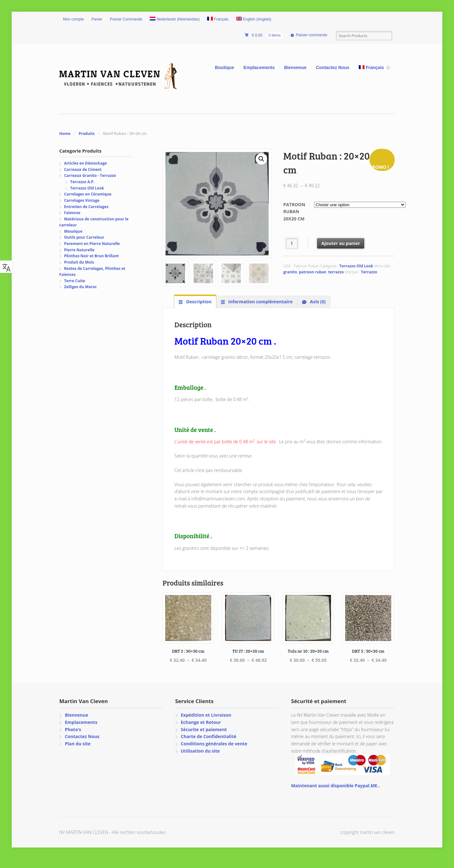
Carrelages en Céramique (88, 194)
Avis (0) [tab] (317, 302)
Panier (97, 19)
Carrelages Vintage (82, 200)
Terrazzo (369, 272)
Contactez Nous (333, 67)
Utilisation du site (200, 751)
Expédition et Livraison (206, 715)
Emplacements (259, 67)
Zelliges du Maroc (80, 287)
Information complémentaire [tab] (260, 302)
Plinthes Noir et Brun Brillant (91, 256)
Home (65, 134)
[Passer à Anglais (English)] (254, 20)
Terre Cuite (75, 281)
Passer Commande (126, 19)
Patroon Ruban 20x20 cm (294, 212)
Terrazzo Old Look (356, 266)
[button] (261, 159)
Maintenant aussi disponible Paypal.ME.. (335, 786)
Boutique (225, 67)
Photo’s (73, 729)
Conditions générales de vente (214, 744)
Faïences (72, 213)
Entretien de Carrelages (86, 207)
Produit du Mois (79, 262)
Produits (87, 134)
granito (290, 272)
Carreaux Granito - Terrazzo (90, 175)
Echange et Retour (201, 722)
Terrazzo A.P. (82, 182)
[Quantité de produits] (292, 243)
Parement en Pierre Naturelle (92, 244)
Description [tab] (198, 302)
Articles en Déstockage (85, 163)
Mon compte (73, 19)
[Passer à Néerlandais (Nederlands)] (175, 20)
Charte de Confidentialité (208, 736)
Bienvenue (295, 67)
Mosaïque (73, 231)
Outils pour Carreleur (84, 237)
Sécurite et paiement (204, 729)
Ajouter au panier (341, 243)
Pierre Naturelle (79, 250)
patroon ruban (313, 272)
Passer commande (311, 35)
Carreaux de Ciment (83, 169)
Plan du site (78, 744)
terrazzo (336, 272)
